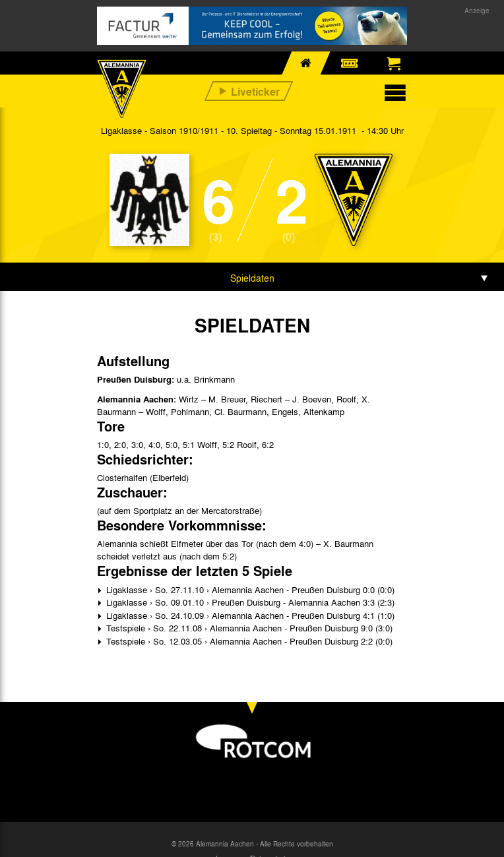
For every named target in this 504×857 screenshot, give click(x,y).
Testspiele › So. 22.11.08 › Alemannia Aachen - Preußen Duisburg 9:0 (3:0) (248, 628)
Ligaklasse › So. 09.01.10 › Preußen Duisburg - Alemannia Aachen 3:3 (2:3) (249, 602)
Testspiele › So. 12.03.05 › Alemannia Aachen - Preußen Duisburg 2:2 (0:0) (248, 641)
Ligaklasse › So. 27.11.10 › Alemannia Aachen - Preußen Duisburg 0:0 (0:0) (249, 589)
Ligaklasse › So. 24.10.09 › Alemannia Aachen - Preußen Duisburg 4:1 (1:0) (249, 615)
